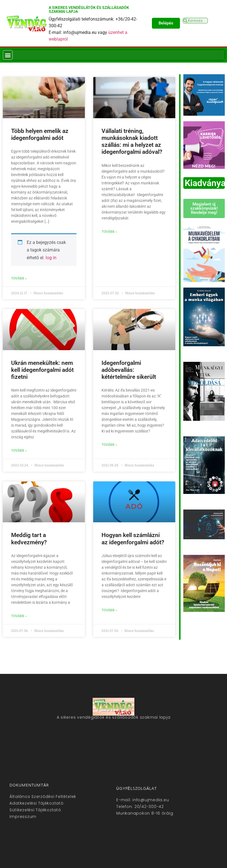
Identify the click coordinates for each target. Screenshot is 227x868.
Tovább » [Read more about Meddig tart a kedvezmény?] (19, 616)
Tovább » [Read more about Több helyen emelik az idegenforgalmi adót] (19, 278)
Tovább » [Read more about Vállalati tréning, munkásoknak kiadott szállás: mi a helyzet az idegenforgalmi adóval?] (109, 232)
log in (51, 258)
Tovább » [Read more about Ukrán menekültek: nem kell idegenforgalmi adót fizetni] (19, 451)
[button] (8, 55)
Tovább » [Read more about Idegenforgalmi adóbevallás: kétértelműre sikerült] (109, 445)
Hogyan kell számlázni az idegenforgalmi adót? (133, 539)
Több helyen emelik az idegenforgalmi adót (40, 134)
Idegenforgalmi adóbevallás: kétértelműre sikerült (129, 370)
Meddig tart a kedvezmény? (29, 539)
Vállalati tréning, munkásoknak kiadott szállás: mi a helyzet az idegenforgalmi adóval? (132, 142)
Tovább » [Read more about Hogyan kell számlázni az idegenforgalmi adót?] (109, 610)
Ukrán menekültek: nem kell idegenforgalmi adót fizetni (42, 370)
